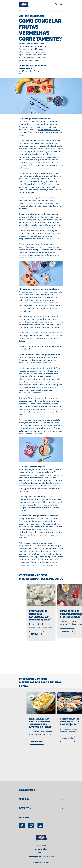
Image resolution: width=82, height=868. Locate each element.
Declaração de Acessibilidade (41, 857)
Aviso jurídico (41, 849)
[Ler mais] (25, 646)
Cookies (41, 853)
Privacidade (41, 845)
